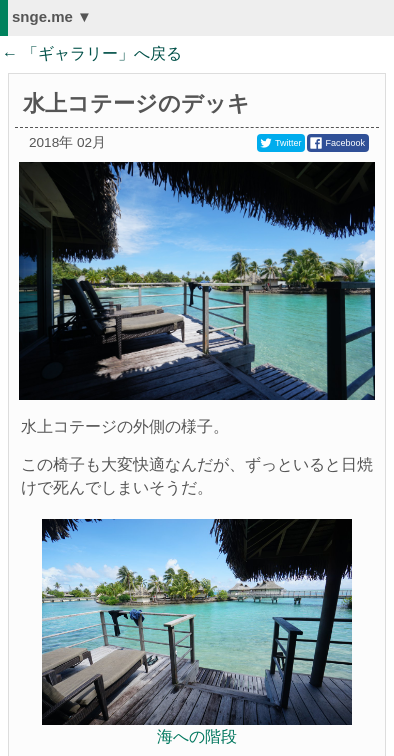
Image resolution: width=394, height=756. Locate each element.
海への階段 (197, 736)
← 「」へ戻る (92, 53)
